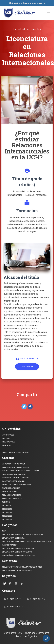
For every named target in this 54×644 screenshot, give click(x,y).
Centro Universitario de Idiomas (17, 570)
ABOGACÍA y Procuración (14, 464)
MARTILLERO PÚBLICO (11, 488)
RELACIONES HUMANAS (12, 499)
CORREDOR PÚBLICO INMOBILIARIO (16, 485)
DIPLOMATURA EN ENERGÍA (13, 538)
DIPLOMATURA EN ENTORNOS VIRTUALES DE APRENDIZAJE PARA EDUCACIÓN (27, 543)
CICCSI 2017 (7, 506)
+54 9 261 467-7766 (13, 599)
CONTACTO (7, 445)
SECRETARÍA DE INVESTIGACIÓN (15, 452)
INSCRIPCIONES (9, 442)
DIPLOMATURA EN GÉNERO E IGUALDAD (18, 548)
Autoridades (8, 435)
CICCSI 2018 (7, 509)
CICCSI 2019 (7, 513)
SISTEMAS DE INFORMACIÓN (14, 474)
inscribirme (23, 3)
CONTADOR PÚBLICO (11, 492)
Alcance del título (21, 277)
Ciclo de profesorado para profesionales (22, 567)
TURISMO (6, 502)
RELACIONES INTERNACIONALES (15, 467)
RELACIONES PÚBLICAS (12, 495)
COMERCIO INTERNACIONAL (14, 481)
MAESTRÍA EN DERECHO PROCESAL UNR (19, 555)
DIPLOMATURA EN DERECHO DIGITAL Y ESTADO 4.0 (23, 535)
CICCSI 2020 (7, 516)
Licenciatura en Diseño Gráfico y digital (21, 471)
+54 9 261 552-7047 (13, 607)
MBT (4, 531)
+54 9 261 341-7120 (36, 599)
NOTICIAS (6, 438)
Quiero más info (27, 367)
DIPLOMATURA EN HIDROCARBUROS (17, 552)
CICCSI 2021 (7, 519)
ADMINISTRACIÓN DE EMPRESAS (16, 478)
